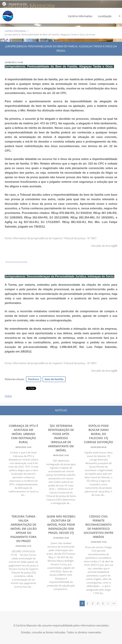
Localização (105, 16)
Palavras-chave (14, 379)
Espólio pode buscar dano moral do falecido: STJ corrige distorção (98, 434)
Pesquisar (4, 4)
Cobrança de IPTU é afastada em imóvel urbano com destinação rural (23, 434)
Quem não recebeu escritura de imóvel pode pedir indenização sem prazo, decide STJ (61, 525)
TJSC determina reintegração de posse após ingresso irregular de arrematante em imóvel (61, 438)
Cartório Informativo (80, 16)
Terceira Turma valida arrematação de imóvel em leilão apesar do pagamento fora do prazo (24, 529)
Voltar (8, 396)
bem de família (54, 379)
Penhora (33, 379)
